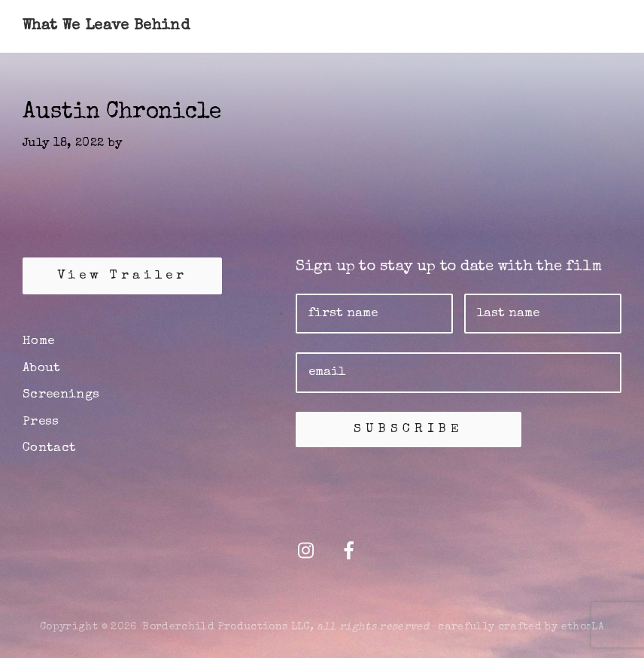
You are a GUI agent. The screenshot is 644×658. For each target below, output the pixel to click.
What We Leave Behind (106, 26)
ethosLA (583, 627)
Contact (49, 448)
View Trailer (122, 276)
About (42, 369)
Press (41, 422)
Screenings (61, 395)
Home (38, 341)
